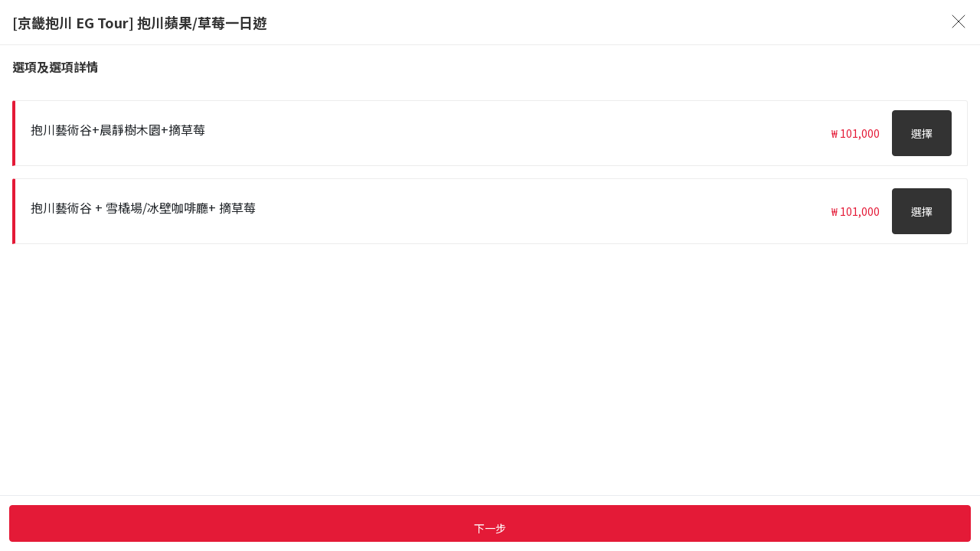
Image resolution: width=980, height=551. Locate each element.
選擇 (922, 133)
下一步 (490, 528)
